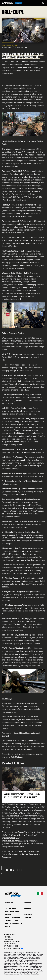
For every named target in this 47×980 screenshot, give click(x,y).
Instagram (28, 915)
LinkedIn (27, 918)
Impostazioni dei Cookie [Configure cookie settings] (11, 946)
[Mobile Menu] (38, 3)
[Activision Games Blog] (12, 3)
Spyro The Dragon (13, 918)
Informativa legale (10, 935)
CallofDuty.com (17, 757)
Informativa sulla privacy (12, 942)
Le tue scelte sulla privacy (13, 948)
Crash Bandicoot (12, 921)
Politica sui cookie (10, 944)
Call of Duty (11, 909)
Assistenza (7, 937)
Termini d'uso (8, 939)
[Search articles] (43, 3)
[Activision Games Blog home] (13, 895)
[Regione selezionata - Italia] (40, 893)
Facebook (28, 909)
